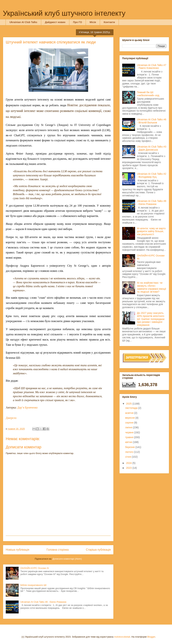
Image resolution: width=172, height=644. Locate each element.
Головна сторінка (58, 550)
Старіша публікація (98, 550)
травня (130, 437)
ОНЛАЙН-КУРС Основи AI (35, 568)
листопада (132, 408)
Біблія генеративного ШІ (33, 585)
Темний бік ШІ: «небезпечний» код (148, 94)
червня (130, 432)
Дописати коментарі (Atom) (67, 559)
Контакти (109, 22)
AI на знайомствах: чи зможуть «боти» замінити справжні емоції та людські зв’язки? (152, 287)
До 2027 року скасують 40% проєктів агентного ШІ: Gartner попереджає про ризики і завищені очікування (151, 319)
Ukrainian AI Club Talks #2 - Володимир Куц (152, 175)
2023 (129, 468)
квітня (129, 442)
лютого (130, 452)
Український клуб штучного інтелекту (64, 13)
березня (130, 447)
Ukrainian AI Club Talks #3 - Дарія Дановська (152, 148)
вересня (130, 418)
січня (129, 457)
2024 (129, 463)
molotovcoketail (122, 637)
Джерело (11, 418)
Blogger (151, 637)
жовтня (130, 413)
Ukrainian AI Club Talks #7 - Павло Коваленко (152, 67)
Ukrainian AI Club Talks (23, 22)
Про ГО (78, 22)
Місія (93, 22)
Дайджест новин (55, 22)
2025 (129, 404)
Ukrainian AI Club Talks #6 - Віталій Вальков (152, 121)
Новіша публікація (17, 550)
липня (129, 427)
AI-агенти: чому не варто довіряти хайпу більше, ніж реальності (151, 231)
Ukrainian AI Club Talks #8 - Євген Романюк (43, 602)
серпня (130, 423)
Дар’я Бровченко (28, 407)
